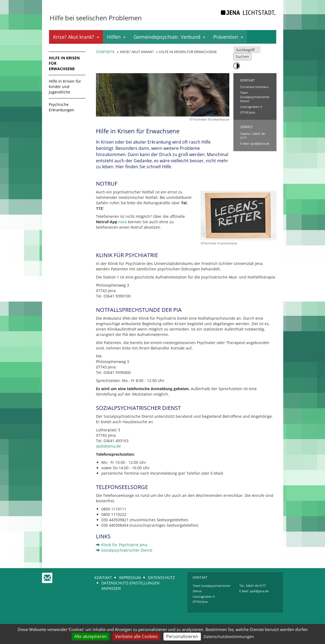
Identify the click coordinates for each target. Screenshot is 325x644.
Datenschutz (161, 577)
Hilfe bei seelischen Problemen (96, 18)
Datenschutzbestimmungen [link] (229, 637)
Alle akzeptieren (91, 636)
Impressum (130, 577)
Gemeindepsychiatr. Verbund (169, 37)
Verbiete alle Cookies (136, 636)
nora (123, 222)
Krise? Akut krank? (76, 37)
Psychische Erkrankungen (62, 107)
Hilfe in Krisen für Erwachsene (64, 63)
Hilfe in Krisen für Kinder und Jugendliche (65, 87)
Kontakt (103, 577)
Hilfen (116, 37)
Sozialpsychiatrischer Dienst (124, 550)
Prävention (228, 37)
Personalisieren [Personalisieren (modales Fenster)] (182, 636)
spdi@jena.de (260, 143)
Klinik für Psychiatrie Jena (122, 545)
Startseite (105, 52)
